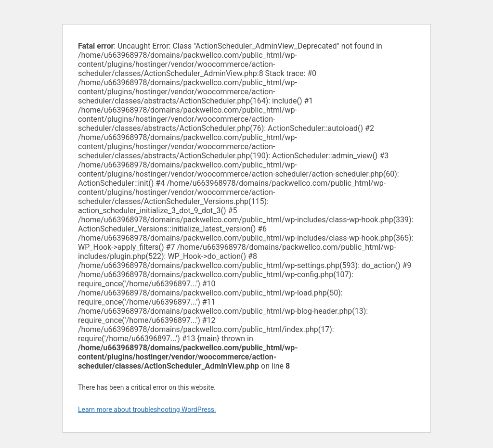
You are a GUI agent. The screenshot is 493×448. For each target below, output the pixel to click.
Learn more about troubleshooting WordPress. (147, 410)
